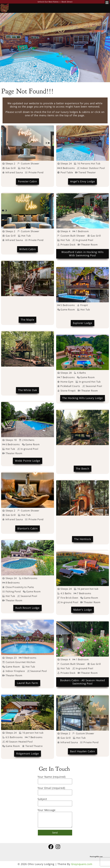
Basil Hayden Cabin (83, 751)
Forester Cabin (27, 181)
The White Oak (27, 390)
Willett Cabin (27, 249)
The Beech (83, 469)
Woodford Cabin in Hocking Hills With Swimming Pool (83, 254)
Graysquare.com (82, 864)
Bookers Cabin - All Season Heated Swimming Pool (82, 682)
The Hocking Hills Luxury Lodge (83, 398)
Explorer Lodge (83, 323)
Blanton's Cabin (28, 528)
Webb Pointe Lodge (28, 461)
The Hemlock (83, 539)
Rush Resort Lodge (27, 608)
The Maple (27, 320)
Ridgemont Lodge (28, 754)
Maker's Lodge (83, 610)
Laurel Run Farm (28, 683)
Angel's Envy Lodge (82, 181)
